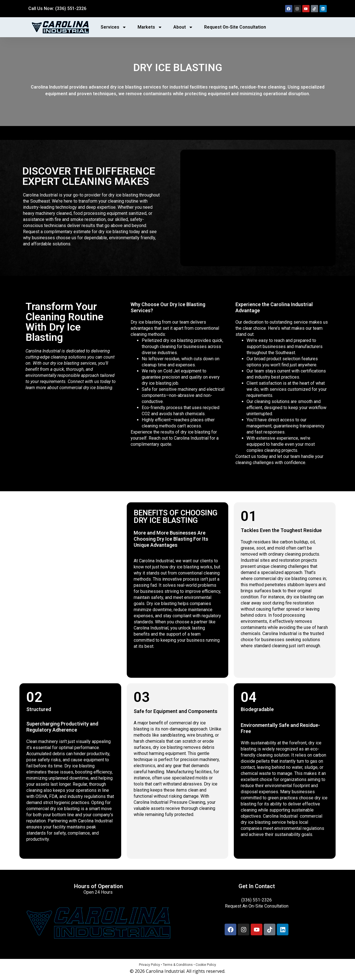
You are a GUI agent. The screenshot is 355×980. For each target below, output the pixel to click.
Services (114, 27)
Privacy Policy (149, 965)
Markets (150, 27)
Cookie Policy (206, 965)
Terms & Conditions (178, 965)
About (183, 27)
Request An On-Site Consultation (257, 906)
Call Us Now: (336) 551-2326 (57, 8)
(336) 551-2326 (257, 900)
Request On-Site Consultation (235, 27)
